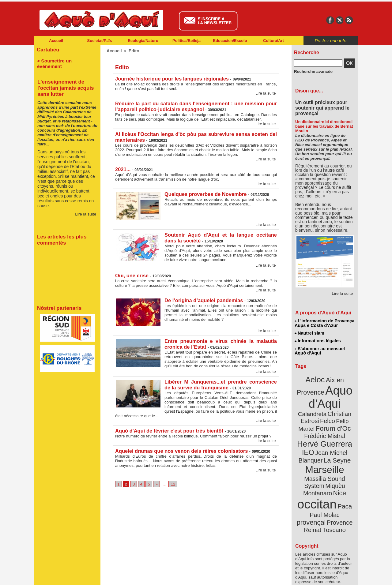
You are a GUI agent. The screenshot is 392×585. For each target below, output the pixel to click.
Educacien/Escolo (230, 41)
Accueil (56, 41)
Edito (132, 51)
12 (171, 481)
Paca (343, 480)
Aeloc (316, 377)
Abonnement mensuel (115, 576)
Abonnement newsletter (61, 576)
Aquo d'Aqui (323, 393)
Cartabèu (47, 49)
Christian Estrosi (317, 408)
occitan (318, 478)
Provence (316, 494)
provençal (338, 488)
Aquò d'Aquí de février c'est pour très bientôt (168, 427)
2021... (123, 167)
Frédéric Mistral (331, 422)
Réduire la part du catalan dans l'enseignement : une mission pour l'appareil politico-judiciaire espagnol (196, 105)
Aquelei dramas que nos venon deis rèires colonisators (180, 447)
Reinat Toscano (330, 498)
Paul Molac (311, 488)
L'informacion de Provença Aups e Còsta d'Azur (324, 323)
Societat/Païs (100, 41)
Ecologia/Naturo (143, 41)
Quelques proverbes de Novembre (204, 192)
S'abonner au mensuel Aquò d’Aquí (320, 349)
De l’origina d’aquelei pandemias (203, 298)
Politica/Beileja (187, 41)
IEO (310, 438)
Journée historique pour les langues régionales (170, 78)
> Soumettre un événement (64, 60)
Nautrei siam (310, 332)
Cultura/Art (273, 41)
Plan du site (169, 576)
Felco (345, 408)
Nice (338, 468)
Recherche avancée (311, 71)
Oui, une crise (131, 273)
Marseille (314, 453)
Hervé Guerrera (325, 430)
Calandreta (339, 401)
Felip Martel (316, 416)
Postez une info (331, 41)
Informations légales (318, 340)
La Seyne (336, 445)
